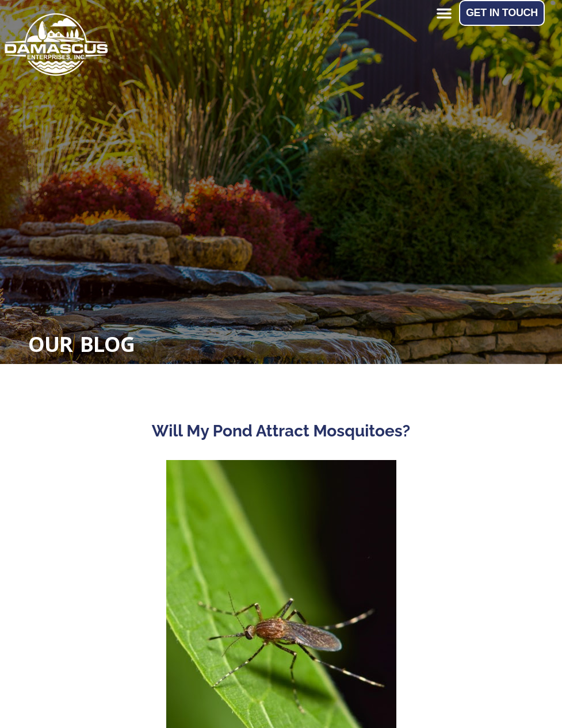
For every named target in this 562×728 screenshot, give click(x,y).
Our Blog (81, 344)
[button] (444, 13)
